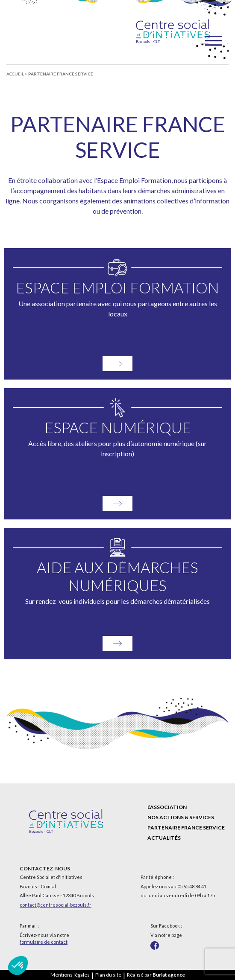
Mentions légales (70, 975)
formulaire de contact (44, 942)
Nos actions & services (181, 817)
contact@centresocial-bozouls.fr (56, 905)
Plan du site (108, 975)
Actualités (164, 838)
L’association (167, 807)
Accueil (15, 74)
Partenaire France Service (186, 828)
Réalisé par (156, 975)
